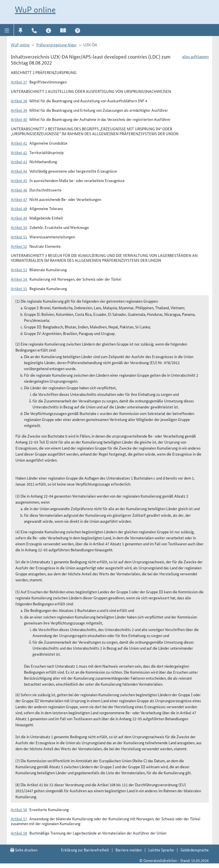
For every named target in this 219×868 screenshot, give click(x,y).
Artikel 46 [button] (19, 190)
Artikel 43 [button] (19, 161)
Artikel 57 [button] (19, 819)
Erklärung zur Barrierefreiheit (85, 850)
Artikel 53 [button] (19, 270)
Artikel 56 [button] (19, 809)
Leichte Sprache (161, 850)
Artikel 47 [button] (19, 199)
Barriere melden (129, 850)
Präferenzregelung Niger (56, 45)
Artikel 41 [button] (19, 143)
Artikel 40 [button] (19, 119)
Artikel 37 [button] (19, 82)
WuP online (35, 10)
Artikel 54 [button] (19, 279)
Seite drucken (24, 850)
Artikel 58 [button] (19, 833)
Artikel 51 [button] (19, 237)
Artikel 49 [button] (19, 218)
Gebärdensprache (195, 850)
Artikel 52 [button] (19, 246)
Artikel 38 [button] (19, 101)
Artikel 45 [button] (19, 180)
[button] (7, 30)
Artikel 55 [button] (19, 288)
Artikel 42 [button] (19, 152)
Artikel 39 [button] (19, 110)
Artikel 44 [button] (19, 171)
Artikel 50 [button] (19, 227)
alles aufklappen (195, 56)
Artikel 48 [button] (19, 208)
